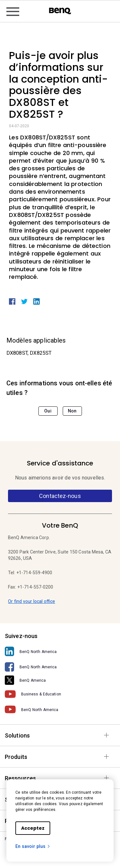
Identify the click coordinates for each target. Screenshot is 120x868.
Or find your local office (32, 601)
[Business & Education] (60, 694)
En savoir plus (33, 846)
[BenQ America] (60, 680)
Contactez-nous (60, 496)
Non (72, 411)
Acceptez (33, 828)
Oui (48, 411)
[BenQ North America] (60, 652)
